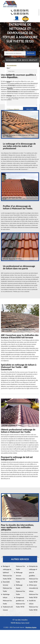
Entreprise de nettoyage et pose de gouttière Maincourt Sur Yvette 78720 (34, 574)
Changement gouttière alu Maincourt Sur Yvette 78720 (21, 602)
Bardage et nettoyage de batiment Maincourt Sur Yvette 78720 (7, 573)
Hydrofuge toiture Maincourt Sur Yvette (7, 599)
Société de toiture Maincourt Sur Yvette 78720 (34, 605)
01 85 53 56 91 (20, 10)
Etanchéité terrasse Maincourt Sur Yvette (7, 587)
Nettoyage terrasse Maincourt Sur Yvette (21, 577)
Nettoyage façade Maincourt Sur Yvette (21, 590)
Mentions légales (31, 627)
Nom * (9, 68)
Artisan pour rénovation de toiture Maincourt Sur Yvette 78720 (34, 591)
